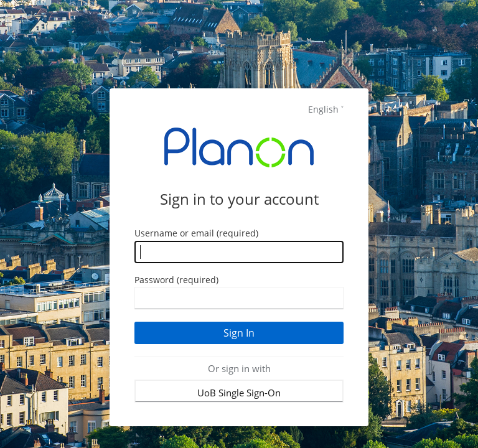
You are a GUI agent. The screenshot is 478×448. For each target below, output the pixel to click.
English (323, 109)
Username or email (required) (196, 233)
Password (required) (176, 280)
